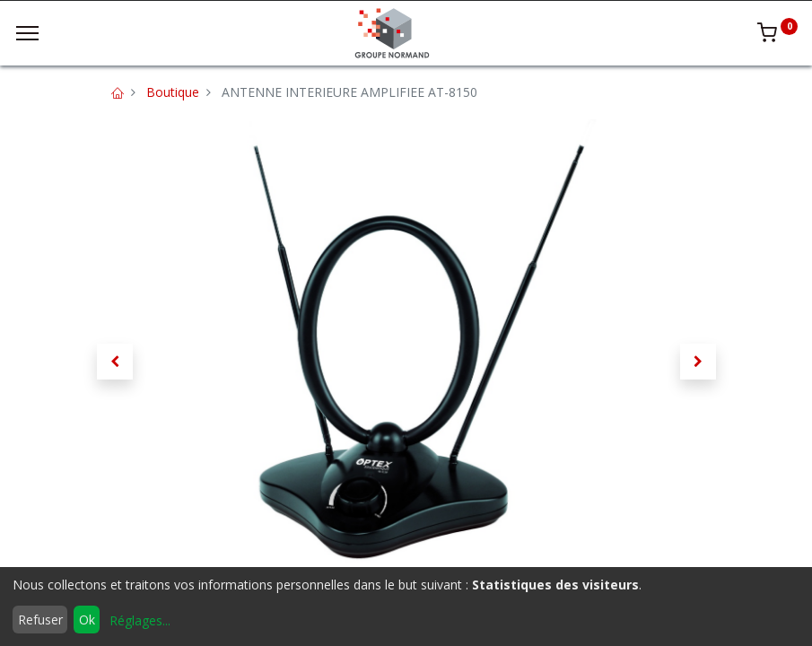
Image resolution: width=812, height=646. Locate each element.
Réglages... (140, 620)
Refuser (40, 620)
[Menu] (27, 33)
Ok (87, 620)
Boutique (173, 92)
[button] (115, 362)
